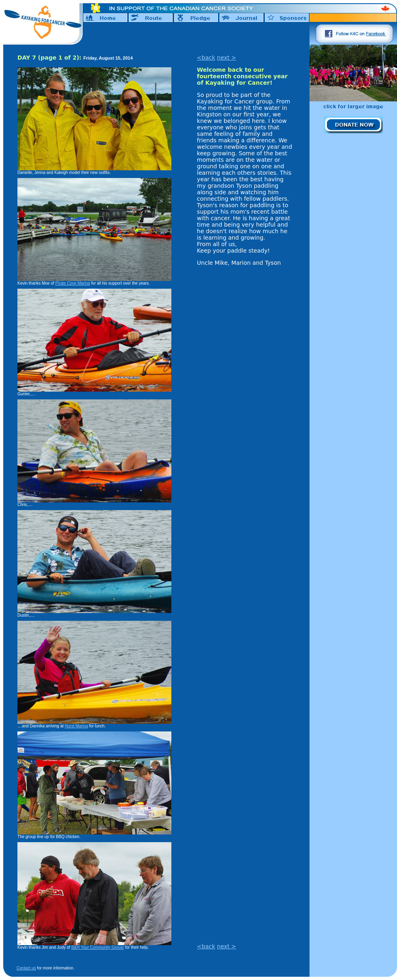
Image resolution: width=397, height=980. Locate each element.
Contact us (26, 968)
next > (227, 58)
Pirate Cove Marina (73, 283)
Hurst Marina (76, 726)
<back (206, 58)
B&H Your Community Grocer (98, 947)
